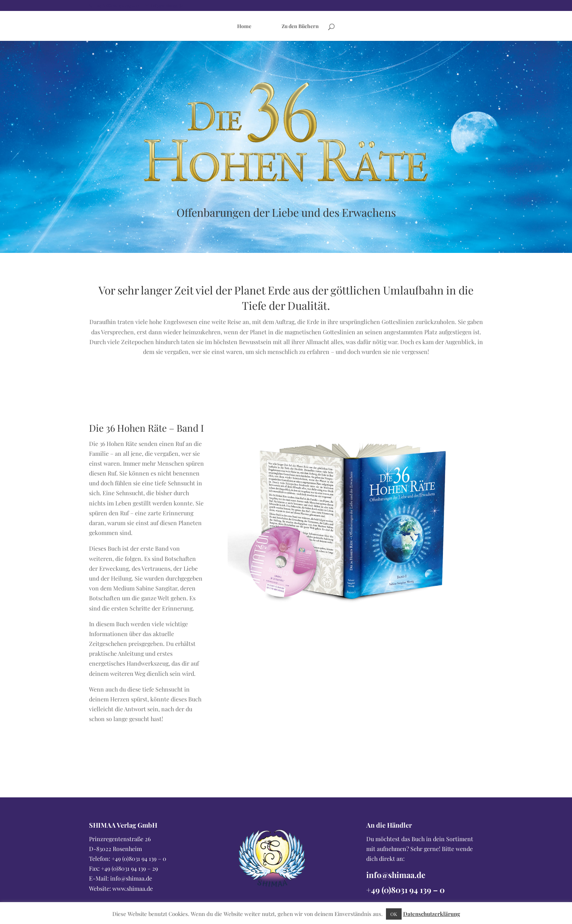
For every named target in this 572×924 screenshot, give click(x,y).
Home (244, 26)
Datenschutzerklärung (432, 914)
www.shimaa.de (133, 888)
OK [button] (394, 914)
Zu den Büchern (300, 26)
